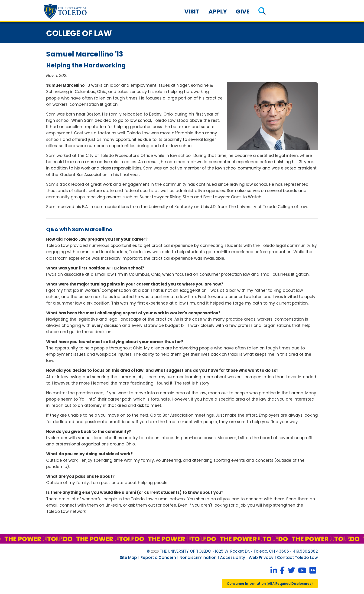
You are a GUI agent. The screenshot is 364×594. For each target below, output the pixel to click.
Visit (192, 12)
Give (243, 12)
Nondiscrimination (198, 557)
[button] (262, 12)
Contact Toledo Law (297, 557)
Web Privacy (261, 557)
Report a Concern (158, 557)
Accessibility (233, 557)
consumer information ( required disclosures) (270, 584)
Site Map (128, 557)
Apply (218, 12)
